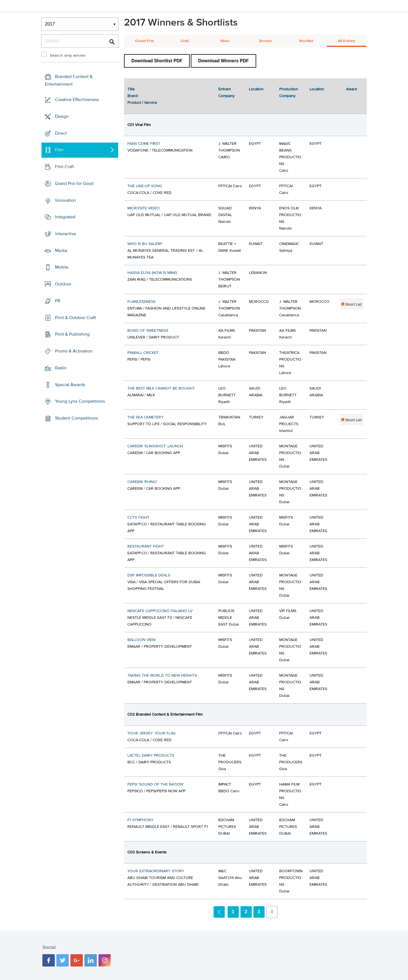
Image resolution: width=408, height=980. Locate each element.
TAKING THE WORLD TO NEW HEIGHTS (162, 676)
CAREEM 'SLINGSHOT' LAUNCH (155, 446)
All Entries (347, 41)
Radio (61, 368)
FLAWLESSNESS (141, 302)
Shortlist (306, 41)
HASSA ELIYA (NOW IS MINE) (152, 273)
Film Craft (65, 167)
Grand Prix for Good (74, 184)
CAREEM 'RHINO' (142, 482)
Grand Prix (144, 41)
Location (256, 89)
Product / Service (142, 103)
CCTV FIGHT (138, 518)
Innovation (66, 200)
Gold (185, 41)
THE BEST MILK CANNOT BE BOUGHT (161, 388)
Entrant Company (226, 93)
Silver (225, 41)
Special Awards (70, 384)
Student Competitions (76, 418)
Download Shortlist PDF (157, 61)
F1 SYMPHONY (140, 820)
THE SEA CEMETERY (145, 417)
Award (351, 89)
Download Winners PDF (223, 61)
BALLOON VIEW (141, 640)
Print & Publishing (72, 334)
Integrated (65, 217)
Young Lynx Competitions (80, 401)
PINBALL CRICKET (143, 353)
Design (62, 116)
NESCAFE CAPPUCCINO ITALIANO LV (160, 611)
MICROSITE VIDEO (144, 208)
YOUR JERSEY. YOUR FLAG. (152, 733)
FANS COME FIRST (144, 144)
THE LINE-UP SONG (145, 186)
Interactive (66, 234)
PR (58, 301)
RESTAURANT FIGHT (146, 546)
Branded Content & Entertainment (69, 80)
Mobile (62, 267)
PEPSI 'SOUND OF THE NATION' (156, 784)
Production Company (289, 93)
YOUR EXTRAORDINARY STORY (156, 871)
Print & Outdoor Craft (75, 318)
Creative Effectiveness (77, 100)
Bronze (266, 41)
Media (61, 251)
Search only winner (68, 56)
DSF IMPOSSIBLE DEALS (149, 575)
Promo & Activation (74, 351)
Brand (133, 96)
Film (59, 150)
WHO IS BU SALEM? (145, 244)
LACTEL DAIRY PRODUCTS (151, 755)
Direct (61, 133)
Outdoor (63, 284)
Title (131, 89)
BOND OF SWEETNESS (148, 331)
